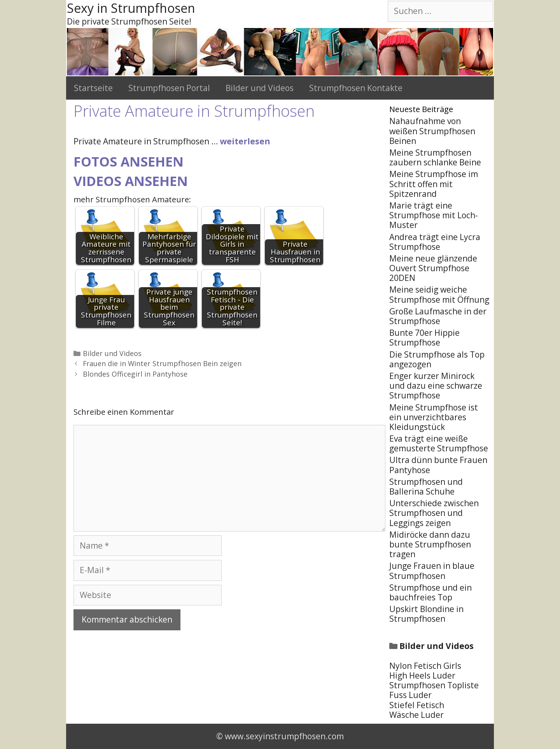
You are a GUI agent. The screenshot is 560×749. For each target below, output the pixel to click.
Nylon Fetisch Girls (425, 666)
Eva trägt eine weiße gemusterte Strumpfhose (439, 443)
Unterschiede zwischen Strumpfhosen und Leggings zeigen (434, 513)
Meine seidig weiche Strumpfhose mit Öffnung (439, 294)
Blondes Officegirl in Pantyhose (135, 374)
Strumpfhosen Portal (169, 88)
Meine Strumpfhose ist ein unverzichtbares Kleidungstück (434, 417)
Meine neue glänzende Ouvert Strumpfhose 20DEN (433, 268)
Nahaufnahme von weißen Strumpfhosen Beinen (432, 131)
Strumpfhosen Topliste (434, 685)
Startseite (93, 88)
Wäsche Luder (416, 715)
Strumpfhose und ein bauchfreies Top (430, 592)
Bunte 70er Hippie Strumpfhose (424, 338)
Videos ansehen (131, 181)
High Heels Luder (422, 675)
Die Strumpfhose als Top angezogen (437, 359)
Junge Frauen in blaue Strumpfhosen (432, 571)
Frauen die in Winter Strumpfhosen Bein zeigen (162, 363)
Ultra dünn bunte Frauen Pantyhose (438, 465)
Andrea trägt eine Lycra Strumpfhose (435, 242)
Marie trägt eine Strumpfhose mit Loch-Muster (434, 215)
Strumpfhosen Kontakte (356, 88)
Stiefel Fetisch (417, 705)
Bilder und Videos (260, 88)
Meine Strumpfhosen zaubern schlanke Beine (435, 157)
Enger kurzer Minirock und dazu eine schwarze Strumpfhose (436, 386)
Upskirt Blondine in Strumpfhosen (426, 614)
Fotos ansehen (129, 161)
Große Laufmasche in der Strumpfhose (438, 316)
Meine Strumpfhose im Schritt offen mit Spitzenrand (434, 184)
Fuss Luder (410, 695)
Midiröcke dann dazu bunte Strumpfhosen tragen (430, 544)
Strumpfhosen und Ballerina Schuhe (426, 487)
